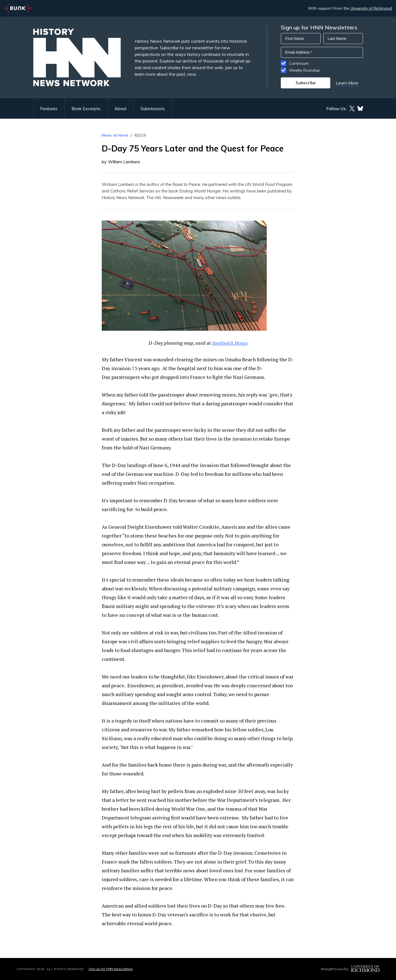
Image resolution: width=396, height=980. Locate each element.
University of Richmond (371, 8)
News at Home (115, 135)
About (120, 108)
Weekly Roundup (304, 70)
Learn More (347, 83)
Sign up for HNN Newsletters (111, 969)
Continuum (299, 63)
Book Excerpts (86, 108)
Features (49, 108)
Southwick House (230, 343)
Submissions (153, 108)
